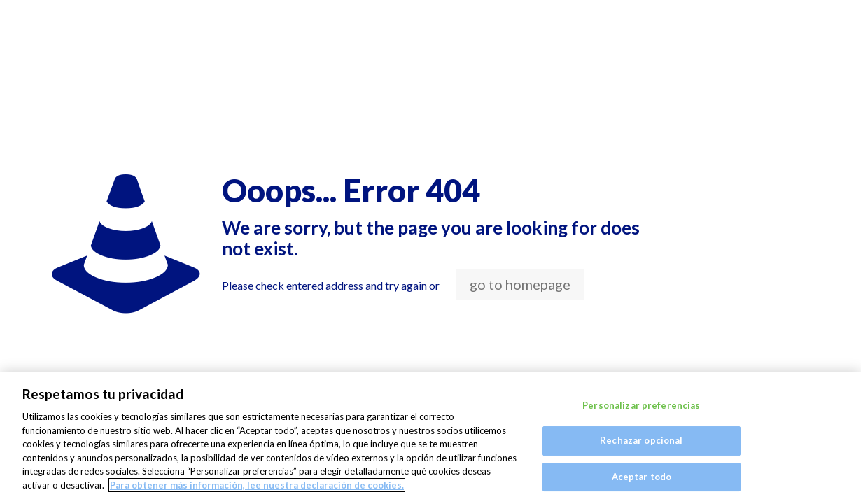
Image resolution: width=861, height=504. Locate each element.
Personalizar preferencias (641, 409)
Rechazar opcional (641, 444)
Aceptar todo (642, 480)
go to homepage (520, 284)
